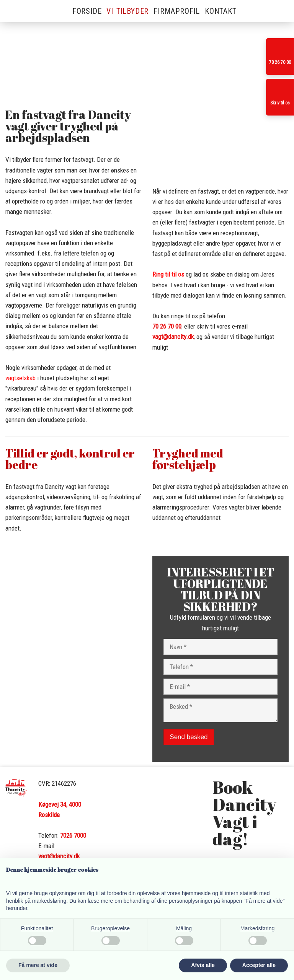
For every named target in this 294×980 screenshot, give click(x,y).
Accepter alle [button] (259, 965)
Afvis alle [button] (203, 965)
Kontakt (221, 11)
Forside (87, 11)
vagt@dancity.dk (173, 337)
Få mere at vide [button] (38, 965)
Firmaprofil (177, 11)
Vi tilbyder (127, 11)
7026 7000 (73, 835)
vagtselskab (20, 378)
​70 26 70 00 (167, 326)
